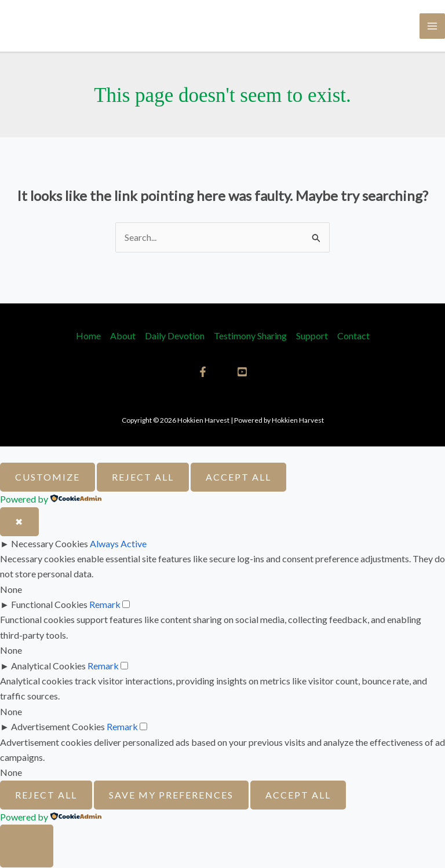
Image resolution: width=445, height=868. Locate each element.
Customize (48, 477)
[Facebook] (203, 372)
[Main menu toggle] (432, 26)
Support (312, 336)
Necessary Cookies (50, 544)
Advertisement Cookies (58, 727)
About (123, 336)
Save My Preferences (171, 795)
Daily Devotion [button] (175, 336)
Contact (353, 336)
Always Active (118, 544)
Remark (105, 605)
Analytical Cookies (48, 666)
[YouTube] (242, 372)
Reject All (143, 477)
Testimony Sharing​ (250, 336)
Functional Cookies (49, 605)
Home (88, 336)
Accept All (238, 477)
